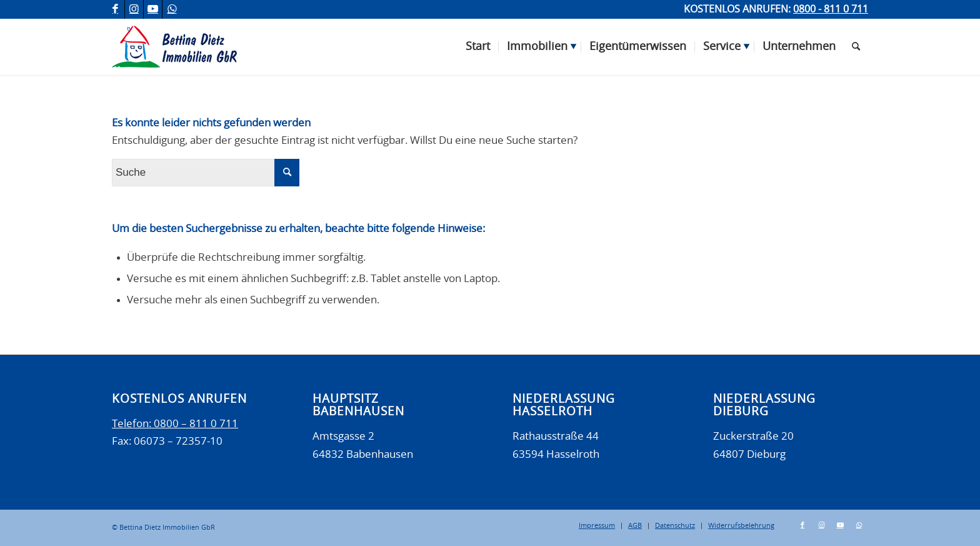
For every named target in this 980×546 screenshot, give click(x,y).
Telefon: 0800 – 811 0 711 (175, 424)
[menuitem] (478, 47)
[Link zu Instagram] (134, 9)
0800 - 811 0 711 (831, 9)
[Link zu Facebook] (115, 9)
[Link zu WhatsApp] (172, 9)
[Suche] (856, 47)
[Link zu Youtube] (153, 9)
